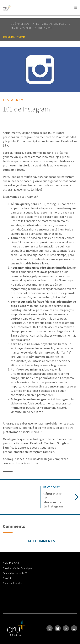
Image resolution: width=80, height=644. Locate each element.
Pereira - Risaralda (13, 583)
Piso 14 (7, 578)
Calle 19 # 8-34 (11, 563)
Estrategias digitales (52, 24)
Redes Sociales (21, 28)
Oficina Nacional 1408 (15, 573)
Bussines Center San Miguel (18, 568)
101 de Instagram (14, 37)
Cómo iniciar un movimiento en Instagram (53, 500)
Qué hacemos (20, 24)
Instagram (45, 28)
